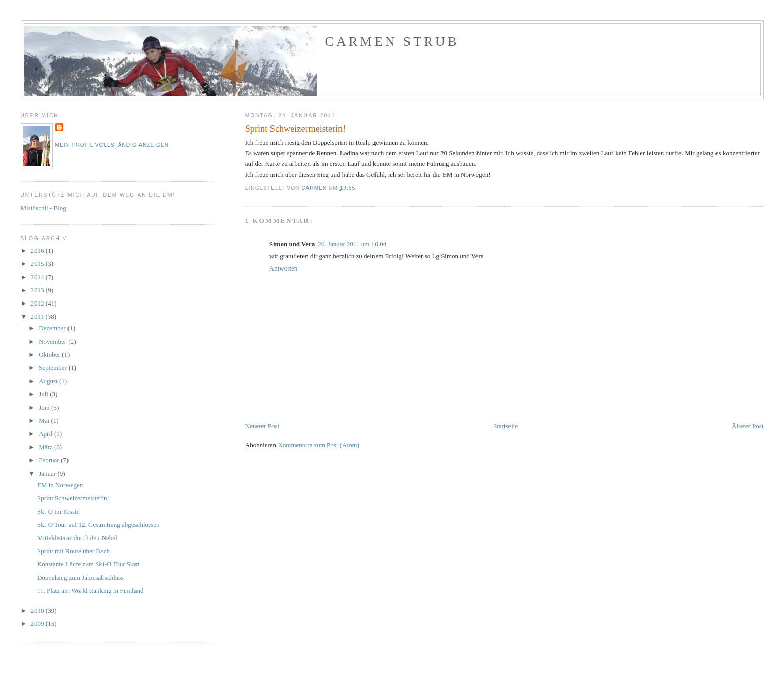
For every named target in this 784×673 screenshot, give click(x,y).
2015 (38, 264)
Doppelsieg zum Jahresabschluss (80, 577)
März (46, 447)
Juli (44, 394)
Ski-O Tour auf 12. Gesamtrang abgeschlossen (98, 525)
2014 (38, 277)
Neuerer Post (262, 426)
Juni (45, 407)
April (46, 434)
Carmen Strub (392, 41)
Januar (48, 473)
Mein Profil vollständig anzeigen (112, 145)
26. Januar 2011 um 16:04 (352, 244)
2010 (38, 610)
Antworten (284, 268)
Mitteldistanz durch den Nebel (77, 538)
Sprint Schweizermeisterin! (73, 498)
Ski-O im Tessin (58, 511)
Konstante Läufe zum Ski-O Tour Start (88, 564)
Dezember (53, 328)
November (53, 341)
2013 (38, 290)
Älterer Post (747, 426)
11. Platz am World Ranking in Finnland (90, 591)
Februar (50, 460)
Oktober (50, 355)
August (49, 381)
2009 (38, 624)
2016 (38, 250)
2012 (38, 303)
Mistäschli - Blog (44, 208)
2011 (38, 316)
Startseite (505, 426)
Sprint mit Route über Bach (73, 551)
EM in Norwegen (60, 485)
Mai (45, 420)
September (54, 368)
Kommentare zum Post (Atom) (318, 445)
